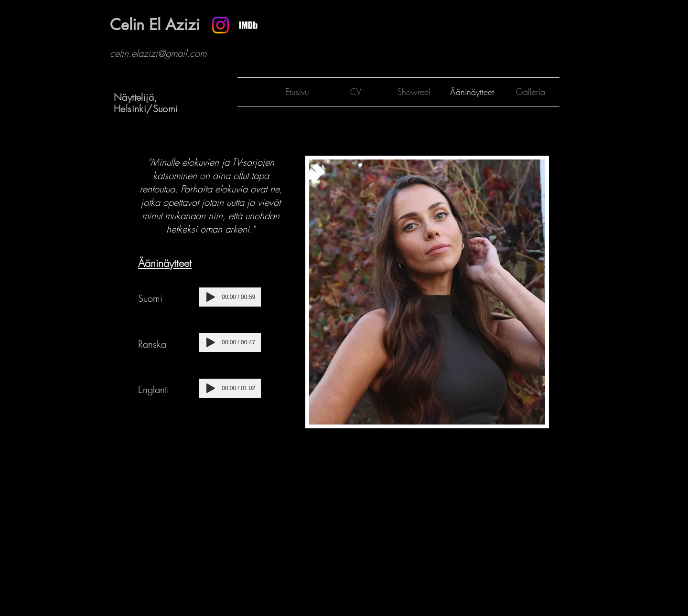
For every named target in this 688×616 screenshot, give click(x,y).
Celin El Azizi (155, 25)
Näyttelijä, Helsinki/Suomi (146, 103)
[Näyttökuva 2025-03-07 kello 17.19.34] (248, 25)
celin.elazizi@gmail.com (158, 53)
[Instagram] (220, 25)
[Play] (211, 297)
